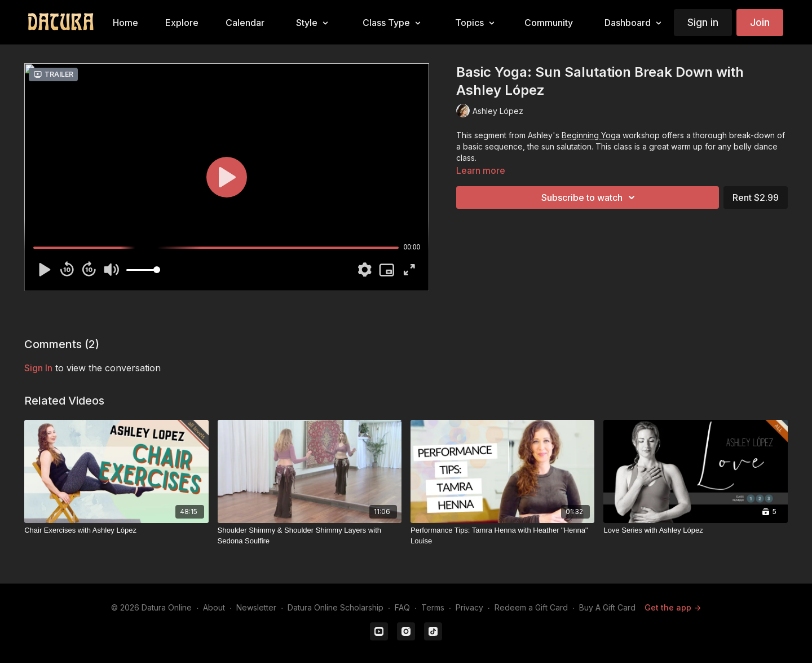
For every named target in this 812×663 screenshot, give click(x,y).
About (214, 607)
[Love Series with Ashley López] (695, 530)
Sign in (703, 22)
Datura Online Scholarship (336, 607)
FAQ (402, 607)
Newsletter (256, 607)
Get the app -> (673, 607)
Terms (433, 607)
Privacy (469, 607)
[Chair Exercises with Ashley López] (116, 530)
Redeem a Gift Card (531, 607)
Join (760, 22)
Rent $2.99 (756, 197)
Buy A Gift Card (607, 607)
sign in (38, 368)
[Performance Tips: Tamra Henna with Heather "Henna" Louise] (502, 536)
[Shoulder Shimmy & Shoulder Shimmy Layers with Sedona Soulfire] (310, 536)
